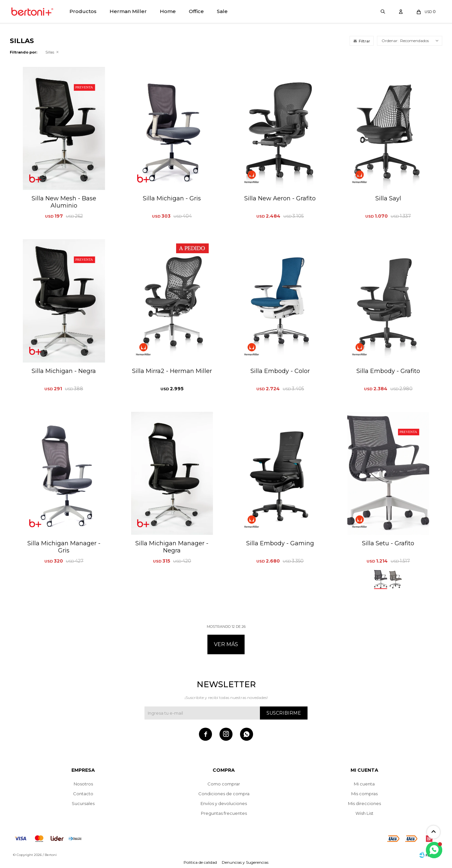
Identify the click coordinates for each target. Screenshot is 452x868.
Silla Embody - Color (280, 371)
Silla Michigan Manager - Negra (172, 547)
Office (196, 11)
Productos (83, 11)
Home (168, 11)
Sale (222, 11)
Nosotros (83, 784)
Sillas (50, 52)
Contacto (83, 794)
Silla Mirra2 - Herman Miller (172, 371)
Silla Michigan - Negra (64, 371)
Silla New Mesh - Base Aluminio (64, 202)
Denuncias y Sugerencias (245, 862)
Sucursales (83, 803)
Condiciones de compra (224, 794)
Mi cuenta (364, 784)
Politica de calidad (200, 862)
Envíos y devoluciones (224, 803)
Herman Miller (128, 11)
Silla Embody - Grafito (388, 371)
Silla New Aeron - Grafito (280, 198)
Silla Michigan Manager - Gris (64, 547)
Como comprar (224, 784)
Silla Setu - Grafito (388, 543)
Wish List (364, 813)
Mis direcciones (364, 803)
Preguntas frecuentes (224, 813)
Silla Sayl (388, 198)
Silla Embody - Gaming (280, 543)
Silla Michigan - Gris (172, 198)
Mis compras (364, 794)
